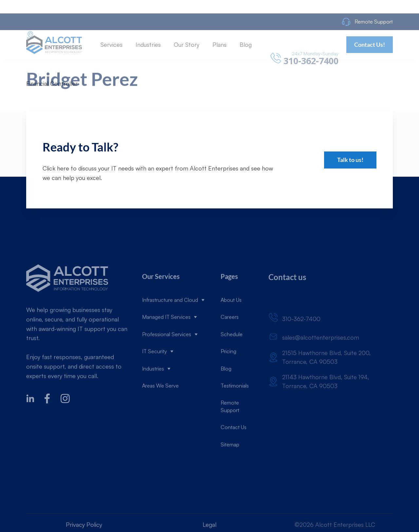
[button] (111, 62)
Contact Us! (370, 62)
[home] (54, 62)
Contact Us (234, 445)
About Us (231, 317)
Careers (230, 334)
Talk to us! (350, 160)
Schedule (232, 352)
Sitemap (230, 462)
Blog (226, 386)
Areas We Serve (160, 403)
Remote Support (230, 424)
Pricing (228, 369)
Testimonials (235, 403)
